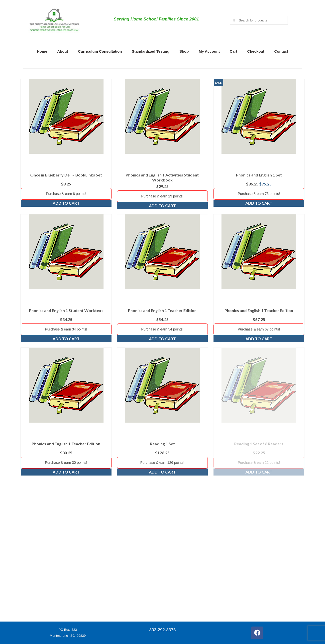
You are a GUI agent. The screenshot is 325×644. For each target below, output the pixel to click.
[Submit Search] (233, 20)
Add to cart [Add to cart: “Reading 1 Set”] (162, 472)
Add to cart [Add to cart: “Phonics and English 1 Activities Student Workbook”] (162, 206)
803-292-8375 (163, 630)
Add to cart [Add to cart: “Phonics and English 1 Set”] (259, 203)
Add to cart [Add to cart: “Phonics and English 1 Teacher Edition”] (162, 339)
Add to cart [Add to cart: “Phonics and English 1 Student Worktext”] (66, 339)
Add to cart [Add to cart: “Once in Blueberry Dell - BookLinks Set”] (66, 203)
